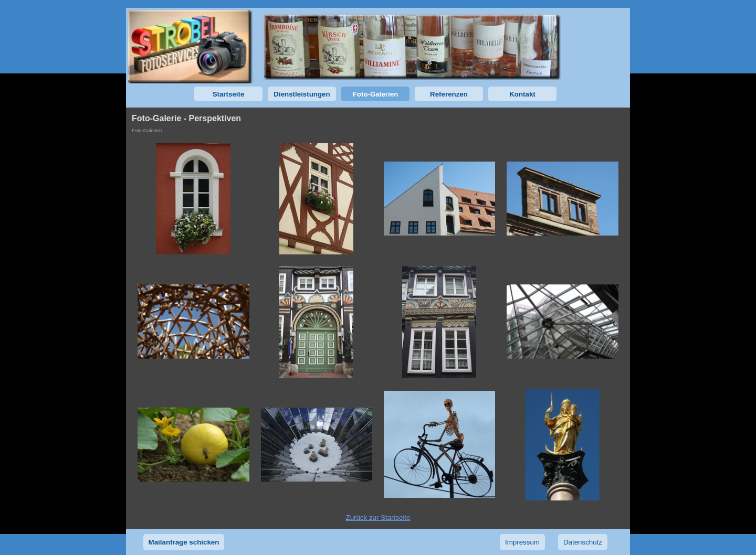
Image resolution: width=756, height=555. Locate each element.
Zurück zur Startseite (378, 517)
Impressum (522, 542)
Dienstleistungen (302, 94)
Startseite (229, 94)
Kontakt (522, 94)
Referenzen (449, 94)
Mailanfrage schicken (184, 542)
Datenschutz (583, 542)
